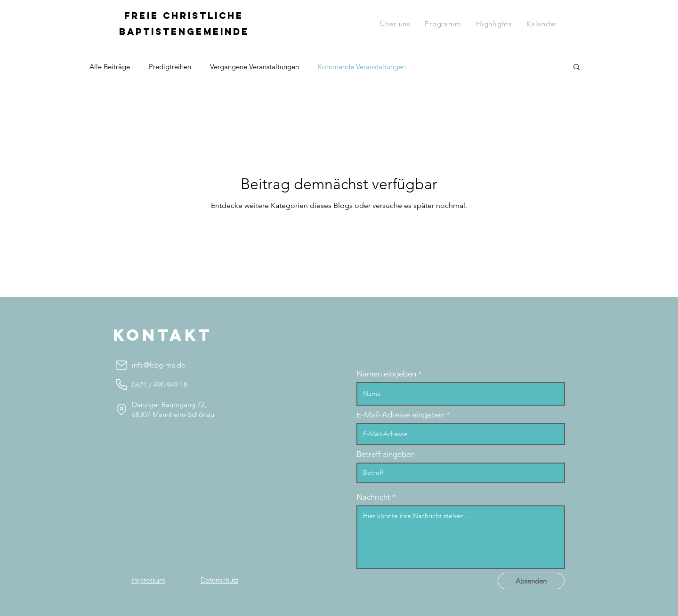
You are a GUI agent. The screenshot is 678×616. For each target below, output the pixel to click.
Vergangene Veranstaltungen (254, 67)
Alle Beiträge (110, 67)
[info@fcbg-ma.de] (121, 365)
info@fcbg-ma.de (158, 365)
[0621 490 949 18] (121, 384)
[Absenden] (531, 581)
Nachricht (373, 497)
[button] (443, 24)
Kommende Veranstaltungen (362, 67)
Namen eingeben (386, 374)
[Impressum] (148, 580)
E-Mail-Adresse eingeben (400, 415)
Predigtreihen (170, 67)
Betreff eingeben (386, 454)
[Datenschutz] (219, 580)
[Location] (121, 409)
